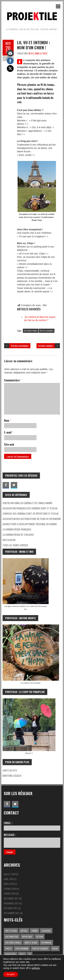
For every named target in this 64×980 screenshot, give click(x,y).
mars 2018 (9, 884)
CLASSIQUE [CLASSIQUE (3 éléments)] (46, 931)
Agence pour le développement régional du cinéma (30, 524)
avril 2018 (9, 879)
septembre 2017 (12, 913)
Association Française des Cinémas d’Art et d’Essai (30, 508)
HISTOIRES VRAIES (31, 331)
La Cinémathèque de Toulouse (18, 535)
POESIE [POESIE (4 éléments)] (55, 948)
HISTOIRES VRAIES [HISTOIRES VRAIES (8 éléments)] (13, 943)
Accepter (11, 974)
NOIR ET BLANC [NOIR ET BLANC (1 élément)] (31, 943)
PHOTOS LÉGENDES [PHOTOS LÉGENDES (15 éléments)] (40, 948)
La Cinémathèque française (17, 529)
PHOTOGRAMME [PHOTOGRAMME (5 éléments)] (22, 948)
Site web (9, 444)
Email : (32, 826)
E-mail (8, 432)
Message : (32, 840)
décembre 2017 (11, 898)
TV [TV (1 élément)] (30, 954)
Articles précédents (20, 346)
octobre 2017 (11, 908)
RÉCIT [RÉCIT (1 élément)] (22, 954)
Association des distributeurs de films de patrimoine (32, 519)
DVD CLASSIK (9, 540)
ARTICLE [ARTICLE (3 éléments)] (24, 931)
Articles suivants (46, 346)
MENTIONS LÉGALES (12, 776)
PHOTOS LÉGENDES (47, 331)
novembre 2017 (11, 903)
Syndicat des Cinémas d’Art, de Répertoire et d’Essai (31, 513)
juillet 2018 (10, 874)
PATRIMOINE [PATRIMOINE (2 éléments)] (46, 943)
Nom (7, 420)
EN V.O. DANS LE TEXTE (38, 53)
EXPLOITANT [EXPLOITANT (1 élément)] (27, 937)
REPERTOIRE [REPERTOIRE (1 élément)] (11, 954)
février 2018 (10, 889)
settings (35, 968)
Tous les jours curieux (15, 545)
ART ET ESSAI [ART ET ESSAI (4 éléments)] (11, 931)
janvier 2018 (10, 893)
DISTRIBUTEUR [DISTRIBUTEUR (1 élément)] (12, 937)
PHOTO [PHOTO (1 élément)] (8, 948)
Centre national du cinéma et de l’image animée (27, 503)
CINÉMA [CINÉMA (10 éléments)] (34, 931)
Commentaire (13, 380)
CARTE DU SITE (10, 770)
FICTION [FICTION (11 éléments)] (40, 937)
